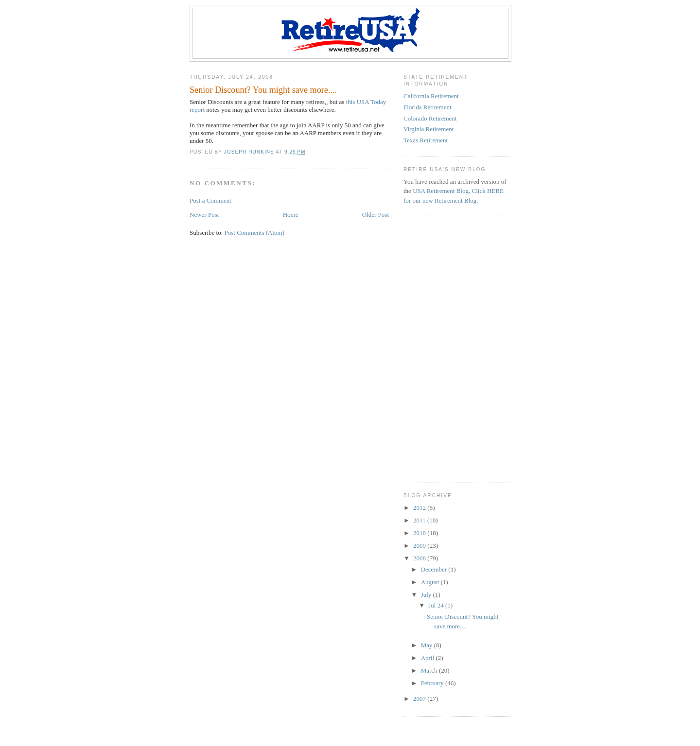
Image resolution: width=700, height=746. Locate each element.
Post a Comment (210, 200)
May (428, 645)
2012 (420, 508)
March (430, 670)
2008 (420, 558)
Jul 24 (437, 605)
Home (291, 215)
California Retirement (431, 96)
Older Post (376, 215)
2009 (420, 546)
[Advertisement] (464, 285)
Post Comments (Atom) (255, 233)
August (431, 582)
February (433, 683)
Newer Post (204, 215)
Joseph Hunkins (250, 152)
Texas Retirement (426, 140)
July (427, 595)
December (435, 569)
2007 (420, 699)
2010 (420, 533)
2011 (420, 520)
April (429, 658)
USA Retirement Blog (441, 191)
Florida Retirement (428, 107)
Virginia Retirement (429, 129)
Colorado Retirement (430, 118)
